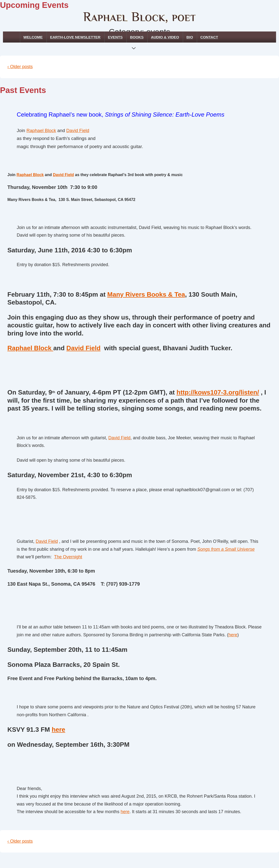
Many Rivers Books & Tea (146, 294)
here (233, 635)
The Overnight (68, 557)
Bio (190, 37)
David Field (78, 130)
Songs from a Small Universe (226, 549)
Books (138, 39)
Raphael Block (41, 130)
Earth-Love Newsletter (75, 37)
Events (115, 37)
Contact (209, 37)
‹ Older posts (20, 67)
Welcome (33, 37)
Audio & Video (165, 37)
